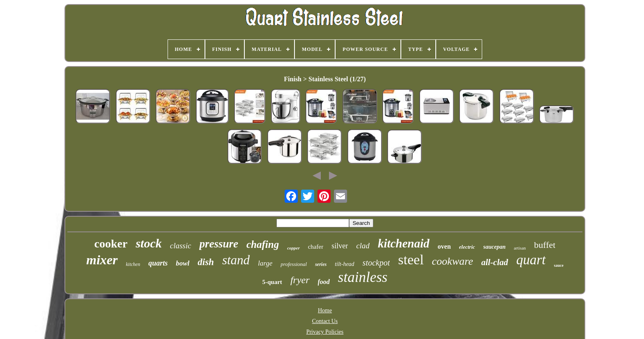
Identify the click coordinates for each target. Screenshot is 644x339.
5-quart (272, 282)
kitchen (133, 264)
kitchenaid (404, 243)
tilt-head (344, 264)
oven (444, 246)
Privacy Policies (325, 332)
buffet (545, 245)
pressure (219, 244)
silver (340, 246)
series (321, 264)
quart (531, 260)
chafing (263, 244)
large (265, 263)
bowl (183, 263)
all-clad (495, 262)
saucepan (494, 247)
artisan (520, 248)
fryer (300, 280)
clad (363, 246)
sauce (559, 265)
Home (325, 310)
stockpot (376, 263)
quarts (158, 263)
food (324, 282)
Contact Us (325, 321)
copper (293, 248)
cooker (111, 244)
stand (236, 260)
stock (148, 243)
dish (206, 262)
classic (181, 246)
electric (467, 247)
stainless (363, 277)
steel (411, 260)
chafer (316, 247)
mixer (102, 260)
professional (294, 264)
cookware (453, 261)
